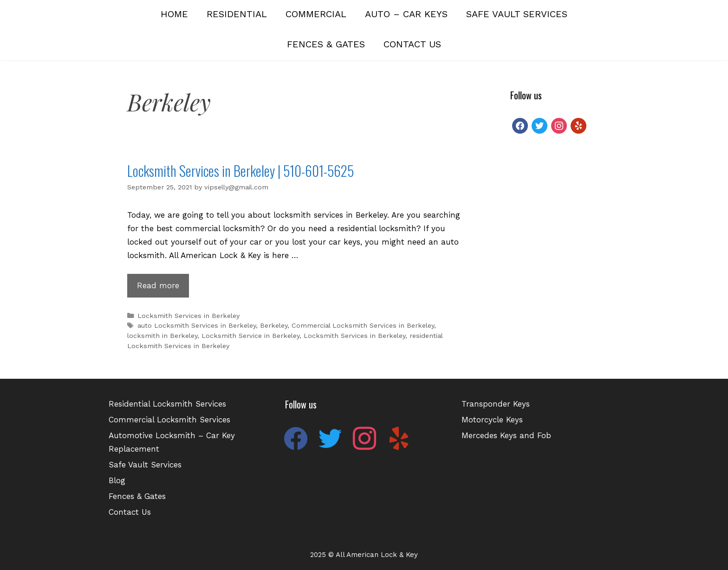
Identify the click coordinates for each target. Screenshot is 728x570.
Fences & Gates (326, 44)
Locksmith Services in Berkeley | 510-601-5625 (240, 171)
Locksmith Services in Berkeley (188, 316)
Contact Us (412, 44)
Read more (163, 288)
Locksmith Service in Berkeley (250, 336)
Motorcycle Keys (492, 420)
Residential (237, 14)
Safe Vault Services (517, 14)
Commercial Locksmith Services (169, 420)
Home (174, 14)
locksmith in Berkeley (162, 336)
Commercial (316, 14)
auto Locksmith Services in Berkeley (197, 326)
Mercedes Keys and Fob (506, 435)
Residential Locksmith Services (167, 404)
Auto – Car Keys (406, 14)
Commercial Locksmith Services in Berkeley (363, 326)
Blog (117, 480)
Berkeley (274, 326)
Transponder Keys (496, 404)
